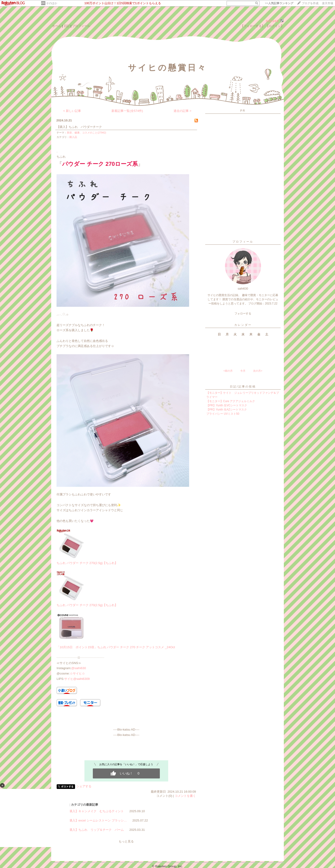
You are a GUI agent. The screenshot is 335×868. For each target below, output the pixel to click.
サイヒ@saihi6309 (77, 679)
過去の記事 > (183, 111)
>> (279, 3)
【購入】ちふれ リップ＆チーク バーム (95, 830)
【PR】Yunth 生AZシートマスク (227, 410)
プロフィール (81, 26)
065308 (272, 21)
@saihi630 (79, 668)
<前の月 (228, 371)
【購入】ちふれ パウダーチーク (79, 127)
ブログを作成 (310, 3)
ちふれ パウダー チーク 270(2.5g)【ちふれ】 (87, 563)
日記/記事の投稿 (243, 387)
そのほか (52, 3)
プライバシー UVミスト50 (223, 414)
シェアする (84, 786)
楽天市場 (328, 3)
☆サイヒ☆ (77, 673)
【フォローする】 (253, 26)
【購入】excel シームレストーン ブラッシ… (97, 820)
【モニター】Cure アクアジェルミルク (231, 401)
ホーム (57, 26)
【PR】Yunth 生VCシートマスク (227, 405)
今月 (243, 371)
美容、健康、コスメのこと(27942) (86, 133)
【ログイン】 (275, 26)
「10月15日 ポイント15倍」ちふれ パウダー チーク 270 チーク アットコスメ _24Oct (116, 647)
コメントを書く (185, 796)
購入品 (73, 137)
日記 (67, 26)
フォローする (243, 314)
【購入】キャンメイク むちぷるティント (95, 811)
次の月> (258, 371)
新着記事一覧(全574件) (127, 111)
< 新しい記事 (72, 111)
